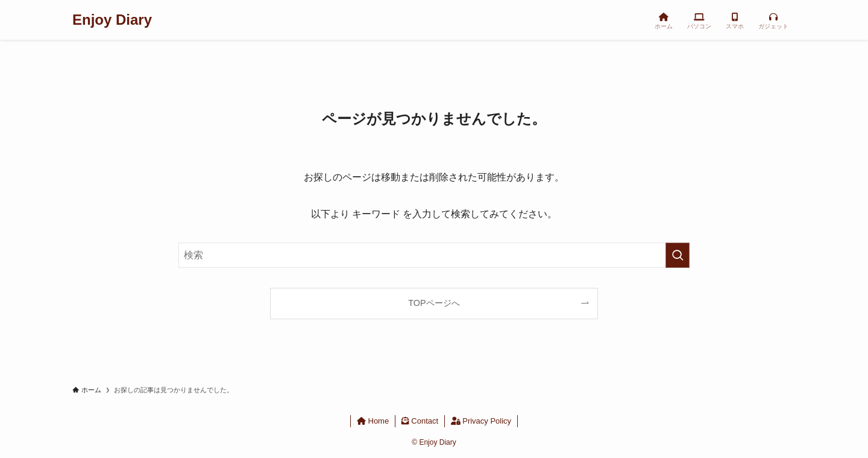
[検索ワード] (434, 255)
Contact (420, 421)
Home (373, 421)
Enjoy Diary (112, 20)
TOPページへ (434, 303)
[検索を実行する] (678, 255)
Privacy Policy (481, 421)
